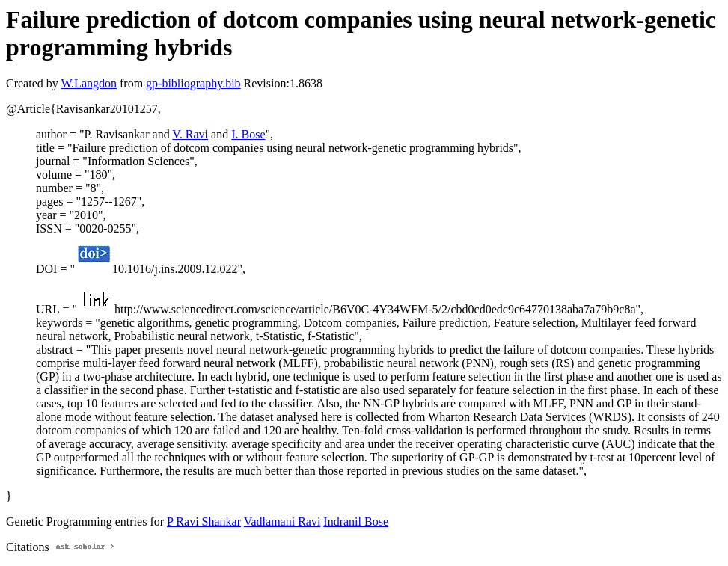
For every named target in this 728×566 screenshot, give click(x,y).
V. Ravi (190, 134)
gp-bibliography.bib (193, 83)
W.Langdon (89, 83)
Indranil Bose (356, 522)
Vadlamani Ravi (282, 522)
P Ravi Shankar (204, 522)
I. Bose (248, 134)
